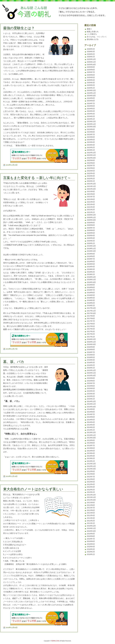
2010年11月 (91, 528)
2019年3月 (91, 269)
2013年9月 (91, 440)
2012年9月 (91, 471)
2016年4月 (91, 360)
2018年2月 (91, 303)
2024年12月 (91, 90)
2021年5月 (91, 202)
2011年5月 (91, 513)
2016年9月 (91, 347)
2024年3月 (91, 114)
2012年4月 (91, 484)
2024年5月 (91, 109)
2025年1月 (91, 88)
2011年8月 (91, 505)
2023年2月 (91, 147)
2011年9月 (91, 503)
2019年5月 (91, 264)
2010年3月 (91, 549)
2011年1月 (91, 523)
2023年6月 (91, 137)
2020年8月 (91, 225)
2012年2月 (91, 490)
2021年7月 (91, 197)
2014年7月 (91, 414)
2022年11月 (91, 155)
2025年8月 (91, 70)
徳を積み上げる (93, 39)
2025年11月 (91, 62)
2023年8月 (91, 132)
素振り (89, 29)
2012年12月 (91, 464)
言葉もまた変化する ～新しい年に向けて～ (37, 178)
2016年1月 (91, 368)
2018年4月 (91, 298)
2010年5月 (91, 544)
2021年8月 (91, 194)
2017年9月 (91, 316)
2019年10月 (91, 251)
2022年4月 (91, 173)
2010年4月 (91, 547)
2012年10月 (91, 469)
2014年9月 (91, 409)
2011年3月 (91, 518)
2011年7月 (91, 508)
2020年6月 (91, 230)
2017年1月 (91, 337)
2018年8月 (91, 287)
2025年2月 (91, 85)
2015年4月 (91, 391)
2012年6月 (91, 479)
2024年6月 (91, 106)
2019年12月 (91, 246)
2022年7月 (91, 166)
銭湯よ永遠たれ (93, 32)
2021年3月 (91, 207)
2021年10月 (91, 189)
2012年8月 (91, 474)
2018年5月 (91, 295)
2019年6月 (91, 261)
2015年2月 (91, 396)
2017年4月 (91, 329)
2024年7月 (91, 103)
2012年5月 (91, 482)
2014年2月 (91, 427)
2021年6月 (91, 199)
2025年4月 (91, 80)
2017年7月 (91, 321)
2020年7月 (91, 228)
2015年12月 (91, 370)
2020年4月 (91, 236)
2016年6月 (91, 355)
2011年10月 (91, 500)
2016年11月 (91, 342)
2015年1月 (91, 399)
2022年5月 (91, 171)
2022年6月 (91, 168)
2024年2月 (91, 116)
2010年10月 (91, 531)
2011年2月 (91, 521)
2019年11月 (91, 248)
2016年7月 (91, 352)
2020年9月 (91, 223)
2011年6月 (91, 510)
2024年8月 (91, 101)
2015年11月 (91, 373)
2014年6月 (91, 417)
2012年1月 (91, 492)
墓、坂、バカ (14, 362)
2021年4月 (91, 204)
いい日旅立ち (92, 34)
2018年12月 (91, 277)
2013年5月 (91, 451)
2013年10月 (91, 438)
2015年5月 (91, 388)
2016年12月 (91, 339)
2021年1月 (91, 212)
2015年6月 (91, 386)
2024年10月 (91, 96)
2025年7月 (91, 72)
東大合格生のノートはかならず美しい (33, 489)
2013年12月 (91, 432)
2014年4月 (91, 422)
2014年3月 (91, 425)
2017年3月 (91, 331)
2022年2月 (91, 179)
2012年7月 (91, 477)
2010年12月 (91, 526)
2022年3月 (91, 176)
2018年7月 (91, 290)
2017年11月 (91, 311)
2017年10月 (91, 313)
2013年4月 (91, 453)
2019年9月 (91, 254)
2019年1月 (91, 274)
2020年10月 (91, 220)
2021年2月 (91, 210)
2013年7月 (91, 445)
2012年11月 (91, 466)
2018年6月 (91, 293)
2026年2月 (91, 54)
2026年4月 (91, 49)
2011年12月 (91, 495)
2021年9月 (91, 191)
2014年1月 (91, 430)
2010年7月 (91, 539)
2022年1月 (91, 181)
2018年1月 (91, 306)
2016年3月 (91, 363)
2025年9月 (91, 67)
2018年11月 (91, 280)
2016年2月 (91, 365)
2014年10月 (91, 407)
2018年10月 (91, 282)
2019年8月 (91, 256)
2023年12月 (91, 122)
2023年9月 (91, 129)
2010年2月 (91, 552)
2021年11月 (91, 186)
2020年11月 (91, 217)
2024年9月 (91, 98)
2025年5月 (91, 77)
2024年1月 (91, 119)
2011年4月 (91, 515)
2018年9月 (91, 285)
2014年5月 (91, 420)
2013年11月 (91, 435)
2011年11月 (91, 497)
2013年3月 (91, 456)
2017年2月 (91, 334)
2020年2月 (91, 241)
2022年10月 (91, 158)
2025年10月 (91, 65)
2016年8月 (91, 350)
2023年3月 (91, 145)
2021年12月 (91, 184)
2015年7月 (91, 383)
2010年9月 (91, 534)
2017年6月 (91, 324)
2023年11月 (91, 124)
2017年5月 (91, 326)
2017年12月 (91, 308)
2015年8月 (91, 381)
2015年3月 (91, 394)
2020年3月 (91, 238)
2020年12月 (91, 215)
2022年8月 (91, 163)
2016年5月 (91, 357)
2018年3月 (91, 300)
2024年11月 (91, 93)
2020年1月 (91, 243)
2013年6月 (91, 448)
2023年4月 (91, 142)
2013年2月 (91, 458)
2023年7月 (91, 134)
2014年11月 (91, 404)
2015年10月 (91, 375)
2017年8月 (91, 318)
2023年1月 (91, 150)
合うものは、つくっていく (97, 37)
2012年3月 (91, 487)
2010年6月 (91, 541)
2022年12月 (91, 153)
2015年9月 (91, 378)
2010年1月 (91, 554)
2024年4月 (91, 111)
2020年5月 (91, 233)
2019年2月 (91, 272)
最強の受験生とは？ (19, 28)
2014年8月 (91, 412)
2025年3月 (91, 83)
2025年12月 (91, 59)
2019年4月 (91, 267)
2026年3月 (91, 52)
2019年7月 (91, 259)
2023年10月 (91, 127)
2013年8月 (91, 443)
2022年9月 (91, 160)
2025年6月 (91, 75)
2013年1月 (91, 461)
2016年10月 (91, 344)
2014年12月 (91, 401)
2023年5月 (91, 140)
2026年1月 (91, 57)
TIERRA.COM (55, 641)
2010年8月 (91, 536)
